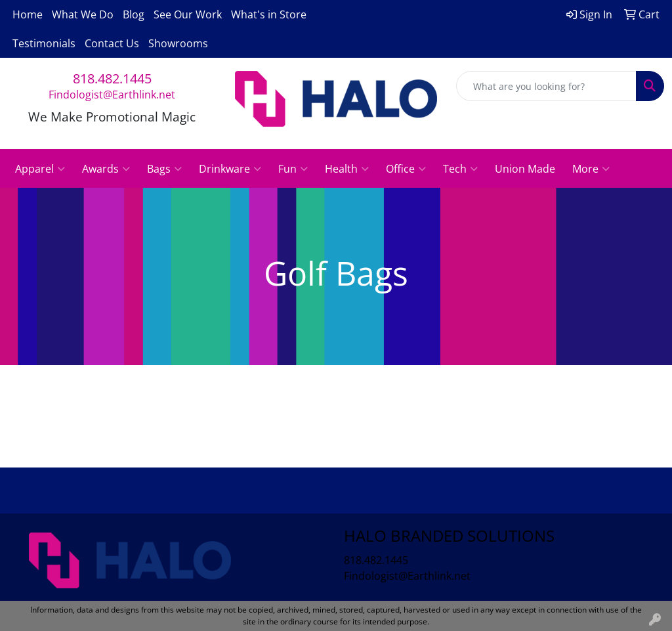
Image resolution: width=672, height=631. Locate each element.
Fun (293, 169)
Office (406, 169)
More (591, 169)
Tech (460, 169)
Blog (134, 14)
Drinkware (230, 169)
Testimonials (44, 43)
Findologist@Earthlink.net (112, 95)
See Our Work (188, 14)
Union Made (525, 169)
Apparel (40, 169)
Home (28, 14)
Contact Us (112, 43)
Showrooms (178, 43)
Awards (106, 169)
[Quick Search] (546, 86)
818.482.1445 (112, 78)
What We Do (83, 14)
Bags (164, 169)
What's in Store (269, 14)
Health (347, 169)
